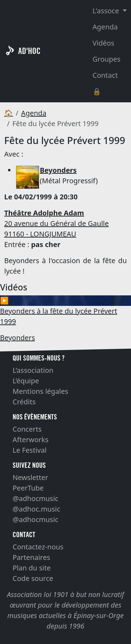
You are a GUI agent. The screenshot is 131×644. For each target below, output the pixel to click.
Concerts (27, 429)
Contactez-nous (38, 547)
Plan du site (32, 568)
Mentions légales (40, 391)
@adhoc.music (36, 509)
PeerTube (28, 488)
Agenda (105, 27)
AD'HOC (29, 51)
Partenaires (31, 557)
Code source (33, 578)
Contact (105, 75)
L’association (33, 370)
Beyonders (17, 338)
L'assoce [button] (107, 11)
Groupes (107, 59)
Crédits (24, 402)
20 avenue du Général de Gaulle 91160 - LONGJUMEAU (56, 223)
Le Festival (30, 450)
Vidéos (103, 43)
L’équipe (26, 381)
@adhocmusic (35, 498)
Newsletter (30, 477)
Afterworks (31, 440)
